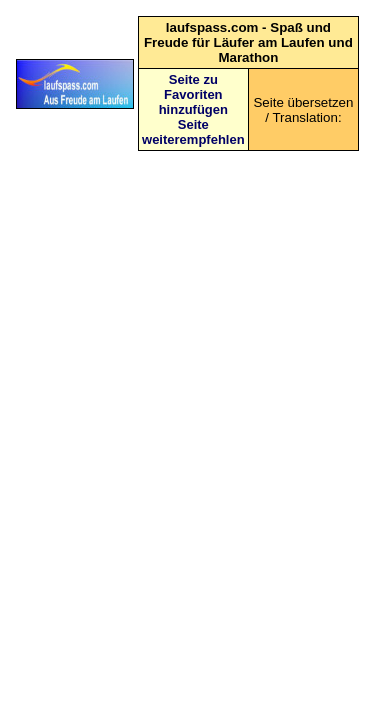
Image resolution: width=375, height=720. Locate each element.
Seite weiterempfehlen (193, 132)
